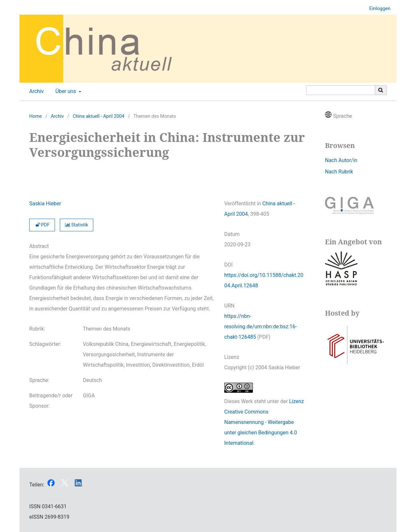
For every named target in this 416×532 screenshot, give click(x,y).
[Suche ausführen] (381, 90)
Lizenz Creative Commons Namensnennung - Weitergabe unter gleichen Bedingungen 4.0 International (264, 422)
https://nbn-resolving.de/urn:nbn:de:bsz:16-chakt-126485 (260, 327)
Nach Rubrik (339, 172)
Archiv (35, 91)
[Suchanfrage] (341, 90)
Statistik (77, 225)
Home (36, 116)
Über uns (65, 91)
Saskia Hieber (45, 204)
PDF (42, 225)
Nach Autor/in (341, 160)
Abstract (39, 246)
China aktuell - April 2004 (99, 116)
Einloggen (377, 9)
